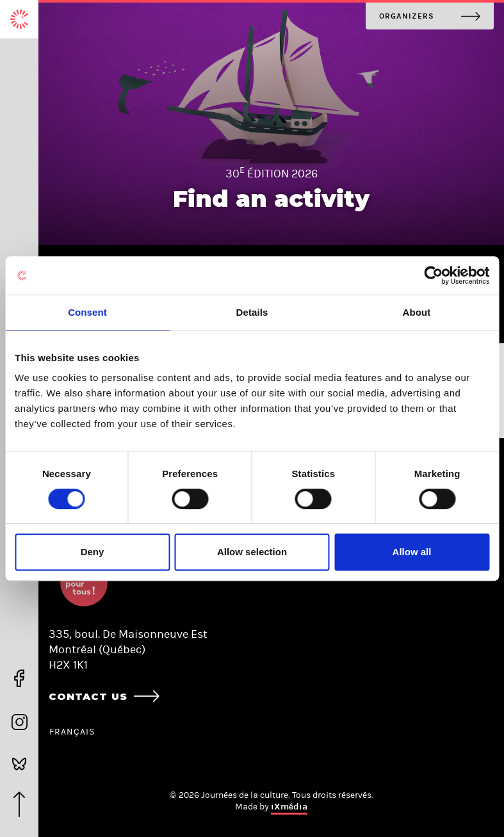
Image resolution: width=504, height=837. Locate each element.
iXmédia (289, 807)
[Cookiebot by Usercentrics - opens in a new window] (433, 275)
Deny (93, 552)
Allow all (412, 552)
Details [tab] (252, 312)
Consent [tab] (87, 312)
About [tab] (417, 312)
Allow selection (252, 552)
